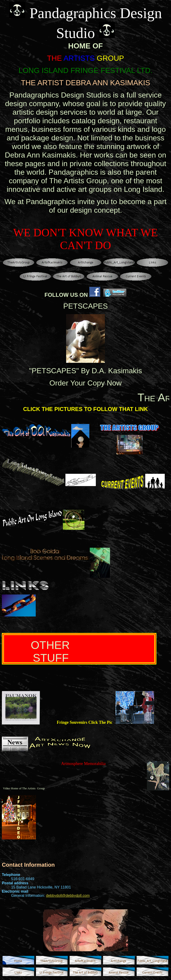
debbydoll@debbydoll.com (68, 896)
